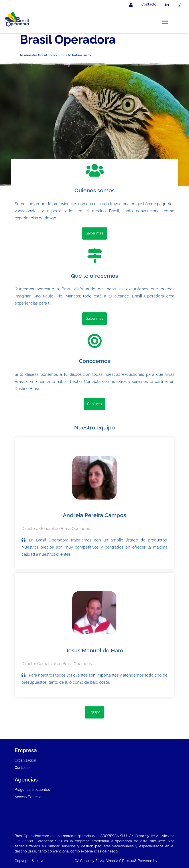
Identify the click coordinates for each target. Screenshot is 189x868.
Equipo (94, 712)
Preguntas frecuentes (32, 790)
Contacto (22, 768)
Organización (25, 760)
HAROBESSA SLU (58, 861)
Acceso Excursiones (31, 797)
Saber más (94, 233)
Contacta (95, 404)
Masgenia (166, 861)
